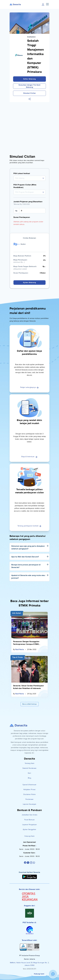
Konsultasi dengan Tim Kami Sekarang (30, 86)
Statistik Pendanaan (29, 768)
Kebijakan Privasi (29, 790)
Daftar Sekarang (29, 79)
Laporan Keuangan (30, 804)
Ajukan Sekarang (29, 282)
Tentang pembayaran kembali (29, 526)
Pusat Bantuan (30, 820)
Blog (29, 778)
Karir (30, 773)
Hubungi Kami (29, 836)
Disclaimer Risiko (29, 794)
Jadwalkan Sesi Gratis (29, 815)
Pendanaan (29, 799)
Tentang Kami (29, 763)
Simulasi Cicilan (30, 93)
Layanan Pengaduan (29, 825)
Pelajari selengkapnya (30, 387)
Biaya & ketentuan (29, 457)
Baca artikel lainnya (30, 704)
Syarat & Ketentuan (29, 785)
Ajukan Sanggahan (29, 829)
